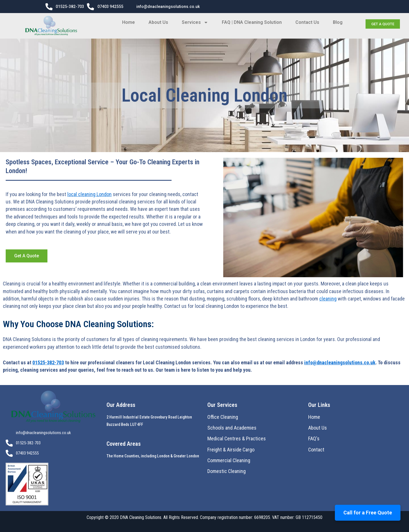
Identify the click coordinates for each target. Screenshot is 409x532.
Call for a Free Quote (368, 513)
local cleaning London (89, 194)
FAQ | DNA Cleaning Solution (252, 22)
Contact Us (307, 22)
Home (129, 22)
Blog (338, 22)
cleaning (328, 299)
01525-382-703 (48, 362)
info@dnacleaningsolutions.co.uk (340, 362)
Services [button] (195, 22)
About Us (158, 22)
